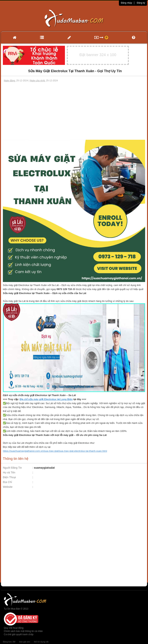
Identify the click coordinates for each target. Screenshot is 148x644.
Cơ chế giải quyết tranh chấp (19, 634)
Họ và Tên (9, 472)
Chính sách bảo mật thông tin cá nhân (23, 631)
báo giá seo (25, 642)
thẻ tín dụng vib (41, 642)
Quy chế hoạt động (14, 628)
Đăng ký (141, 3)
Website (8, 487)
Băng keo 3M (9, 642)
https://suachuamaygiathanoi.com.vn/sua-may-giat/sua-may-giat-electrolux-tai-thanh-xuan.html (55, 451)
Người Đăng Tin (12, 468)
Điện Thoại (9, 477)
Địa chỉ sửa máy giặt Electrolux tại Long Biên (46, 399)
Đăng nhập (126, 3)
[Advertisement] (74, 111)
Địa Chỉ (7, 482)
